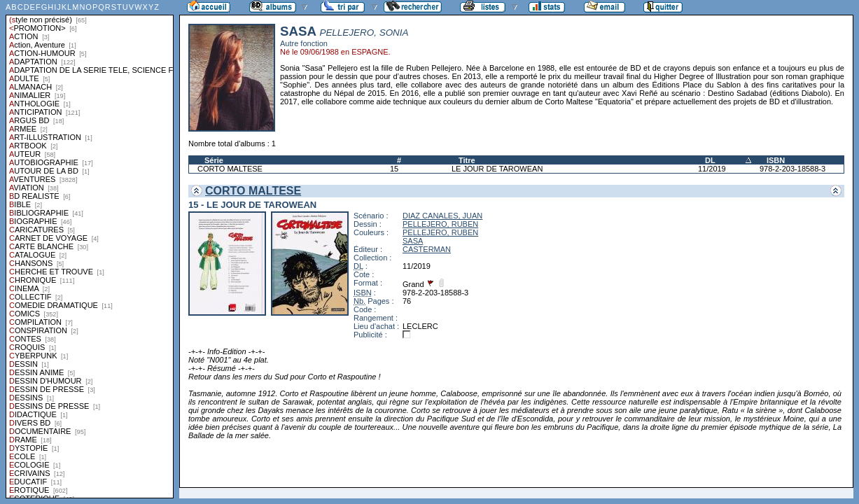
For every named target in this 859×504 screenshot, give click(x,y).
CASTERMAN (427, 249)
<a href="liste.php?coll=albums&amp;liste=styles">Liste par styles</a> (90, 249)
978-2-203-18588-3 (792, 169)
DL (710, 160)
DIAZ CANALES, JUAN (442, 216)
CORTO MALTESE (230, 169)
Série (214, 160)
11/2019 (712, 169)
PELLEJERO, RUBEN (440, 224)
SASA (413, 241)
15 (394, 169)
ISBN (776, 160)
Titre (467, 160)
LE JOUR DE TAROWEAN (497, 169)
